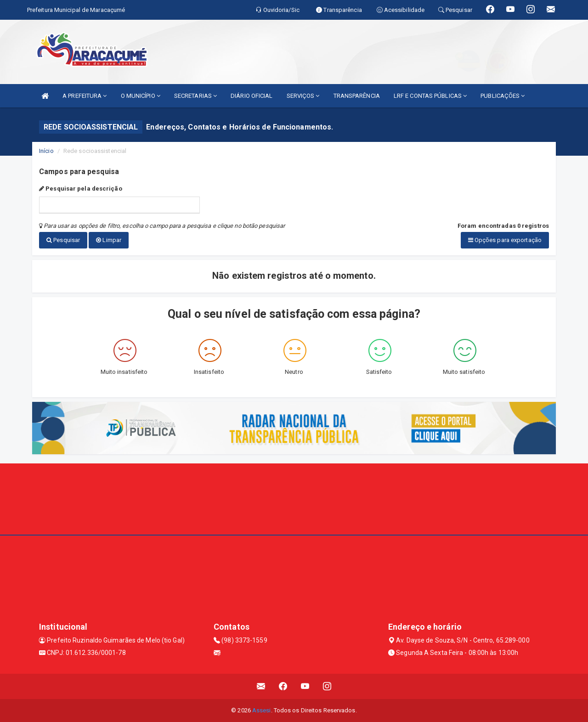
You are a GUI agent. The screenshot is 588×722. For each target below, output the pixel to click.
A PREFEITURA (85, 96)
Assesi (262, 710)
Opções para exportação (505, 240)
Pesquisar (63, 240)
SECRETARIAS (195, 96)
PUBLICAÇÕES (503, 96)
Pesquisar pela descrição (81, 189)
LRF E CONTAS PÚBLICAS (430, 96)
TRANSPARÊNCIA (357, 96)
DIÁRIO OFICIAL (252, 96)
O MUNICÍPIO (141, 96)
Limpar (109, 240)
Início (46, 151)
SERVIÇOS (303, 96)
